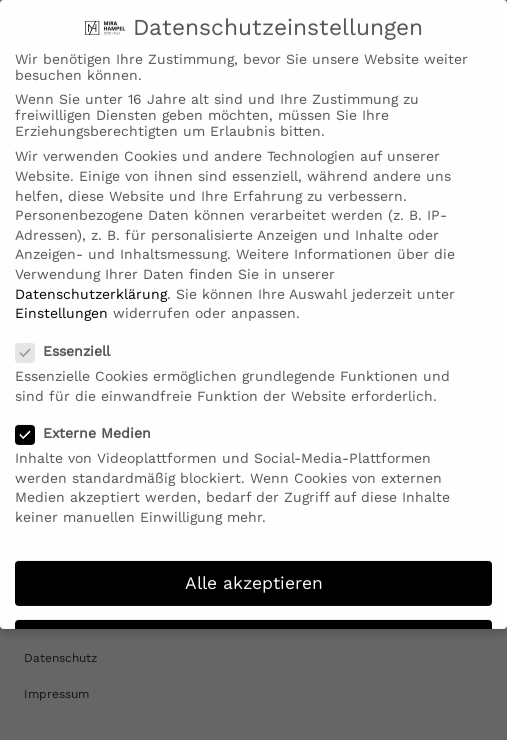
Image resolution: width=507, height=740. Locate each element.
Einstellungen (61, 305)
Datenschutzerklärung (91, 285)
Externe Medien (89, 425)
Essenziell (69, 343)
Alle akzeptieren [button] (254, 574)
